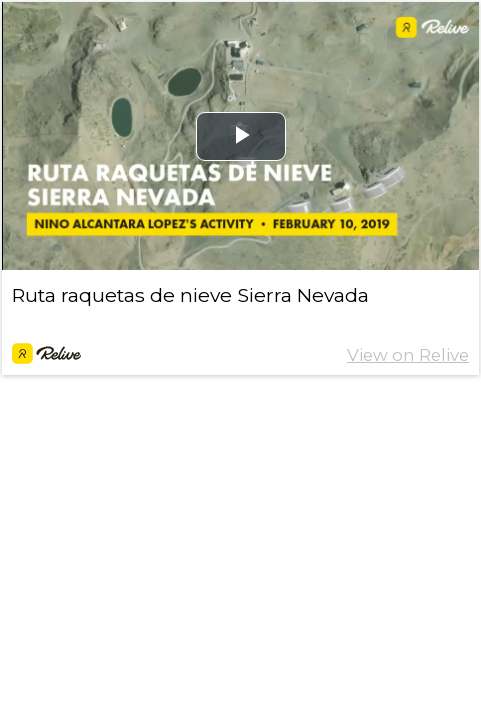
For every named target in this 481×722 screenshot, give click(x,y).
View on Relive (408, 355)
